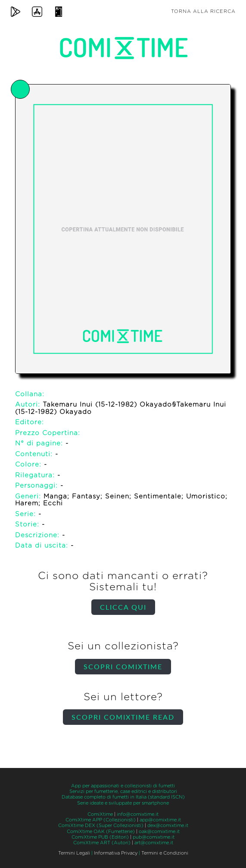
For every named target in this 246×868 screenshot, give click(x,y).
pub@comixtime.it (154, 837)
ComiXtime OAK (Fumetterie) (101, 832)
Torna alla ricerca (203, 11)
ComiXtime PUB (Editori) (100, 837)
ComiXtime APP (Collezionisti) (101, 820)
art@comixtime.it (154, 843)
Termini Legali (74, 853)
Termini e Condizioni (165, 853)
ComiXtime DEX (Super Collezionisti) (101, 826)
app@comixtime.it (160, 820)
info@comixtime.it (138, 814)
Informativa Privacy (116, 853)
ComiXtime (100, 814)
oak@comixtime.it (159, 832)
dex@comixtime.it (168, 826)
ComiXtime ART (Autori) (102, 843)
